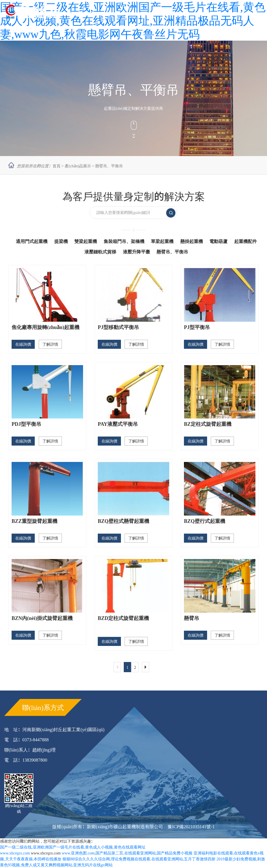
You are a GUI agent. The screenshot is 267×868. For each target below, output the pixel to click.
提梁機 (61, 241)
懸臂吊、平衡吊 (109, 166)
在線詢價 (23, 344)
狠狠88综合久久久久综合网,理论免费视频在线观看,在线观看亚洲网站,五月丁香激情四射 (139, 859)
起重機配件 (246, 241)
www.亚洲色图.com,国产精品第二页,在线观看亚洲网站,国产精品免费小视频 (127, 853)
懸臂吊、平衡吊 (172, 252)
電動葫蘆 (218, 241)
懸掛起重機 (192, 241)
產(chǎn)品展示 (78, 166)
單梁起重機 (162, 241)
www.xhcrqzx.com (15, 853)
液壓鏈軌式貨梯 (100, 252)
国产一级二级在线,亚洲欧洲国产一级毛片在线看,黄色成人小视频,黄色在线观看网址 (73, 847)
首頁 (57, 166)
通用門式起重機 (32, 241)
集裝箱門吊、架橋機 (124, 241)
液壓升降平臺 (136, 252)
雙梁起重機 (86, 241)
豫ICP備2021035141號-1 (191, 827)
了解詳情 (50, 344)
